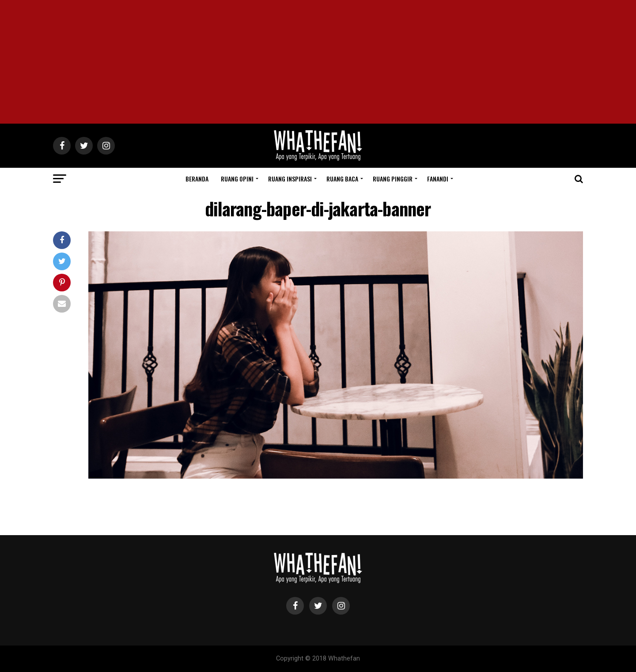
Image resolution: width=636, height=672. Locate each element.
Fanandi (438, 179)
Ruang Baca (342, 179)
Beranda (197, 179)
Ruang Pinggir (393, 179)
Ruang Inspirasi (290, 179)
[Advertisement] (318, 62)
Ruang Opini (237, 179)
